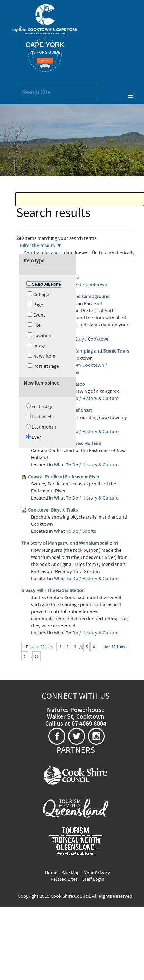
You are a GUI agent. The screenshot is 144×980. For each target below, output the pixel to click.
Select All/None (46, 284)
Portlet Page (46, 366)
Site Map (71, 873)
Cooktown (96, 285)
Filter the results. (38, 246)
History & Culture (100, 399)
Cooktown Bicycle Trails (53, 510)
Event (39, 315)
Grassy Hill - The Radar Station (53, 591)
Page (38, 305)
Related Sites (64, 879)
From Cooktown (88, 365)
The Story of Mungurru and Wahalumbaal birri (70, 543)
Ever (36, 437)
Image (40, 346)
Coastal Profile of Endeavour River (64, 477)
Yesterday (42, 407)
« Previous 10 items (39, 647)
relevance (50, 253)
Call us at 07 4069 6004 (76, 724)
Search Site (17, 84)
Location (42, 336)
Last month (44, 427)
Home (51, 873)
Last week (42, 417)
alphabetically (120, 253)
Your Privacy (97, 873)
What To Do (66, 465)
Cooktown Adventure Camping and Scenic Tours (79, 351)
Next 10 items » (115, 647)
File (37, 325)
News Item (44, 356)
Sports (89, 531)
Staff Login (93, 879)
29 (36, 657)
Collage (41, 295)
